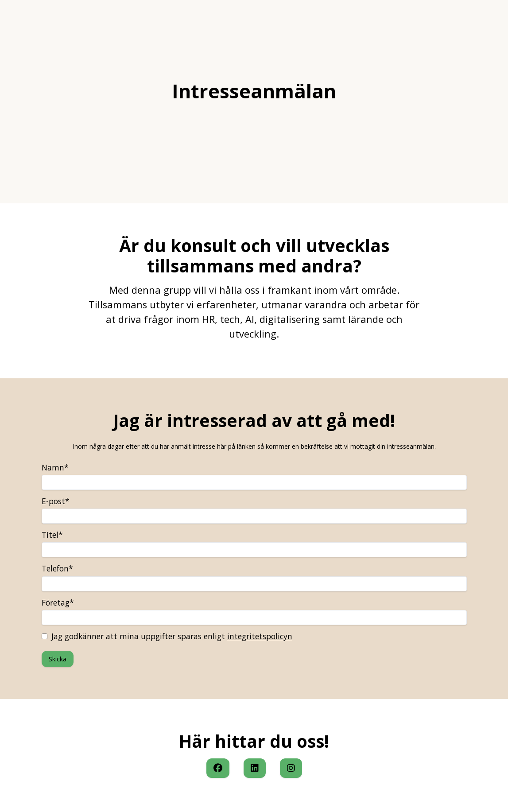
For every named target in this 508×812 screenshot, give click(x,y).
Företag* (58, 602)
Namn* (55, 467)
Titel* (52, 535)
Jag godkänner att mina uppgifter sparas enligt (167, 636)
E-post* (56, 501)
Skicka (58, 659)
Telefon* (57, 568)
